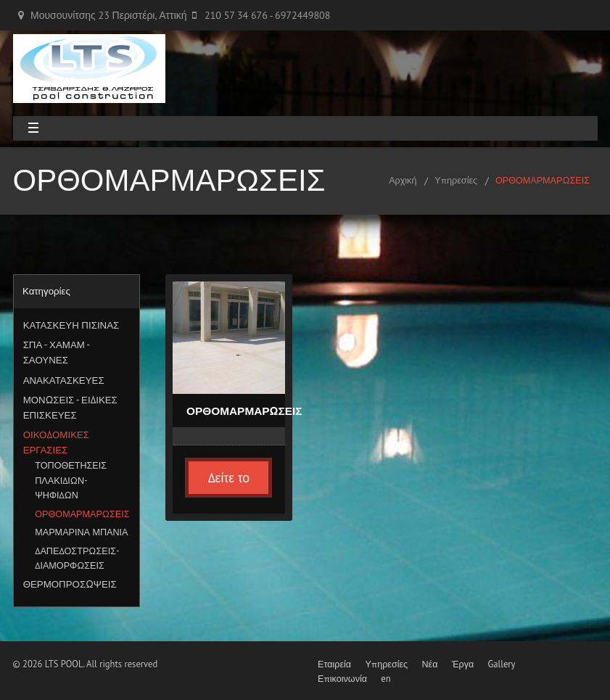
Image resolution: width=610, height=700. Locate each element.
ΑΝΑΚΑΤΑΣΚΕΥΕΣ (64, 380)
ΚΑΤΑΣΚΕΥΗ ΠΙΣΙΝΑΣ (71, 325)
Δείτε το (229, 478)
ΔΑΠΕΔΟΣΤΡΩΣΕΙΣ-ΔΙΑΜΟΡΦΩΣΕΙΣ (77, 558)
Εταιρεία (334, 664)
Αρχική (403, 180)
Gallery (502, 664)
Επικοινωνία (342, 678)
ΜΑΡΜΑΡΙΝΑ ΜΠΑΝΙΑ (81, 532)
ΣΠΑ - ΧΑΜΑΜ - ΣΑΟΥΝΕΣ (56, 352)
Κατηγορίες (46, 291)
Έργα (463, 664)
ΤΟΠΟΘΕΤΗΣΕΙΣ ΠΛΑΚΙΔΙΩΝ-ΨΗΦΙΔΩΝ (71, 479)
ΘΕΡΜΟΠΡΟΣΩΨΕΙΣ (70, 584)
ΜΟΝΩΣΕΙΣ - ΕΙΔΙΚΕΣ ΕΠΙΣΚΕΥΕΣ (70, 407)
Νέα (429, 664)
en (386, 678)
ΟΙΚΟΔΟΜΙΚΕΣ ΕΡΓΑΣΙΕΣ (56, 442)
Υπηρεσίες (456, 180)
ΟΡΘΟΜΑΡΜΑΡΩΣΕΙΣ (543, 180)
